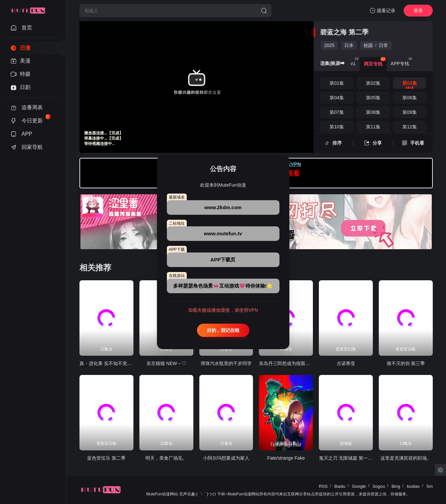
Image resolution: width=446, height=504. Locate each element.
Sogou (379, 486)
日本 (349, 45)
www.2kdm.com (223, 207)
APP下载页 (223, 260)
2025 (329, 45)
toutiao (413, 486)
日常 (383, 45)
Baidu (340, 486)
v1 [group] (355, 62)
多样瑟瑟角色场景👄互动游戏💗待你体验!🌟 (223, 286)
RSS (323, 486)
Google (359, 486)
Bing (396, 486)
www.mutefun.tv (223, 233)
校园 (368, 45)
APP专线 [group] (402, 62)
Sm (430, 486)
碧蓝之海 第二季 (344, 32)
